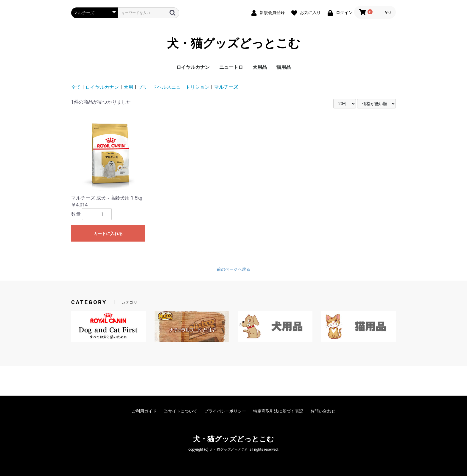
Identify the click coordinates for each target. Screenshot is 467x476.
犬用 (128, 87)
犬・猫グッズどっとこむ (233, 43)
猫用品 (284, 67)
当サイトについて (180, 411)
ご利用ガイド (144, 411)
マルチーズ (226, 87)
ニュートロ (231, 67)
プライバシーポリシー (225, 411)
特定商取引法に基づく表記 (278, 411)
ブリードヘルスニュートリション (174, 87)
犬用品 (260, 67)
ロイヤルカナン (193, 67)
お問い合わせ (323, 411)
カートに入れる (108, 234)
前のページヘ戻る (233, 269)
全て (76, 87)
